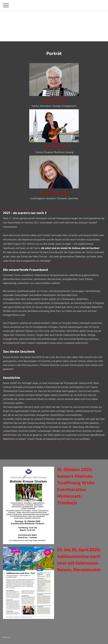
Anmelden (7, 637)
